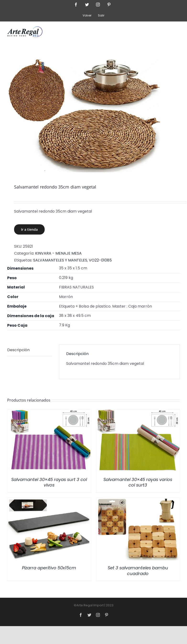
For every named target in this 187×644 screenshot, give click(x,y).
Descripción (18, 350)
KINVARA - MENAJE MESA (58, 253)
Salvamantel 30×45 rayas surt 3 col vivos (49, 482)
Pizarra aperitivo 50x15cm (49, 568)
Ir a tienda (29, 229)
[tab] (30, 350)
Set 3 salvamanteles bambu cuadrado (138, 571)
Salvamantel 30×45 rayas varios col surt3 (138, 482)
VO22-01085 (100, 260)
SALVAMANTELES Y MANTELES (60, 260)
